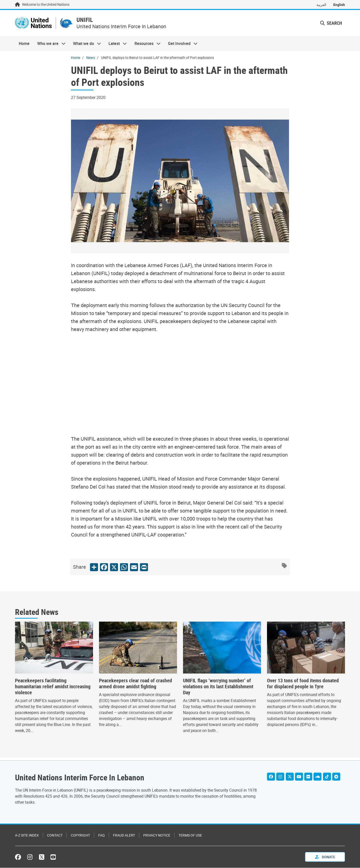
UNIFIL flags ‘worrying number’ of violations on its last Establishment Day (218, 690)
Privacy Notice (157, 835)
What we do (85, 46)
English (339, 5)
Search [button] (331, 24)
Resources (146, 46)
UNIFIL (102, 22)
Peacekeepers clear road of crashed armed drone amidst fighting (135, 687)
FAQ (101, 835)
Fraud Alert (124, 835)
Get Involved (181, 46)
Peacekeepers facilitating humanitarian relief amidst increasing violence (53, 690)
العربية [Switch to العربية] (321, 5)
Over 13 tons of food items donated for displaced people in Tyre (303, 687)
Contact (55, 835)
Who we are (49, 46)
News (91, 61)
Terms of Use (190, 835)
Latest (116, 46)
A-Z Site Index (27, 835)
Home (24, 46)
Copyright (80, 835)
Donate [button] (325, 857)
